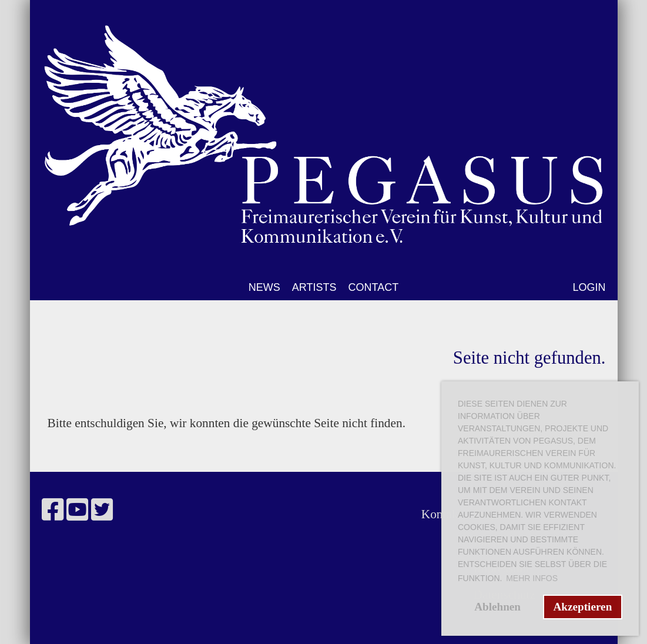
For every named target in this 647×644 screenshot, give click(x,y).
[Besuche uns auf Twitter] (102, 510)
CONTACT (374, 287)
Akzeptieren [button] (582, 607)
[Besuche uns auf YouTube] (77, 510)
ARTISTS (314, 287)
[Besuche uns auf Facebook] (53, 510)
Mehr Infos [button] (532, 578)
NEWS (264, 287)
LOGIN (589, 287)
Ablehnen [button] (497, 607)
